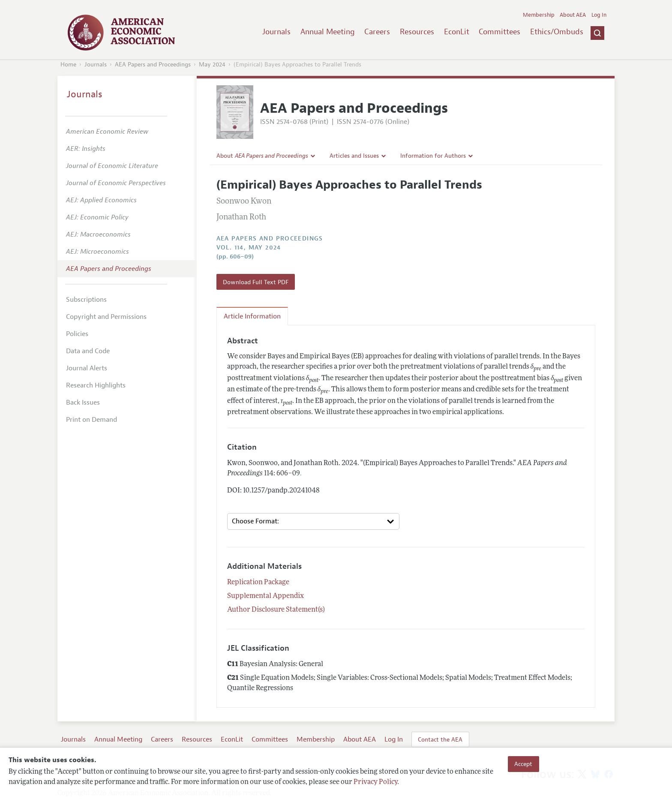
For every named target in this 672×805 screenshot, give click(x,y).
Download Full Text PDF (256, 282)
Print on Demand (91, 420)
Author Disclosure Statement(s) (276, 610)
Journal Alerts (87, 368)
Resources (417, 32)
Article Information (252, 316)
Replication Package (258, 583)
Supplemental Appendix (265, 596)
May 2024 (212, 65)
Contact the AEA (440, 739)
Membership (539, 15)
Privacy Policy (375, 782)
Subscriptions (86, 300)
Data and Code (88, 351)
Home (68, 65)
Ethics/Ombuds (557, 32)
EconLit (457, 32)
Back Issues (83, 402)
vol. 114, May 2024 (249, 248)
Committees (499, 32)
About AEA (573, 15)
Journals (276, 32)
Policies (77, 334)
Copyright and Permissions (106, 317)
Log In (599, 15)
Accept (523, 764)
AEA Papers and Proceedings (153, 65)
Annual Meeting (328, 32)
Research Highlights (96, 385)
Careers (377, 32)
